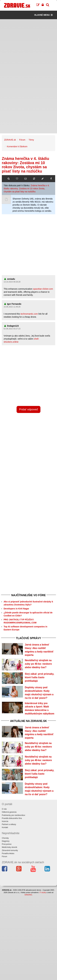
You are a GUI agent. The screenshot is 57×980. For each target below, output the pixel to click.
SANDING (28, 895)
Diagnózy (6, 841)
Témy (31, 140)
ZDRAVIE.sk (10, 140)
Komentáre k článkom (17, 146)
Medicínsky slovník (9, 847)
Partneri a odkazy (9, 824)
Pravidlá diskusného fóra (12, 818)
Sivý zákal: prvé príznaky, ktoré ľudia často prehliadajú (39, 677)
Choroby (5, 838)
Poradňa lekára (8, 853)
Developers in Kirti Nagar (16, 609)
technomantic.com (29, 314)
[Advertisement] (28, 48)
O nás (4, 809)
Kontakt (5, 827)
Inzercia (5, 821)
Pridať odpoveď (29, 409)
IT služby (43, 892)
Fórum (22, 140)
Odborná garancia (9, 812)
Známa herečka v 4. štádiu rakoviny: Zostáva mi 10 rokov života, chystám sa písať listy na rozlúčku (27, 189)
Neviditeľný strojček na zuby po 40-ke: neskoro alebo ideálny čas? (38, 664)
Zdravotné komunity (10, 850)
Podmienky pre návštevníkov (13, 815)
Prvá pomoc (7, 844)
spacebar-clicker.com (43, 289)
